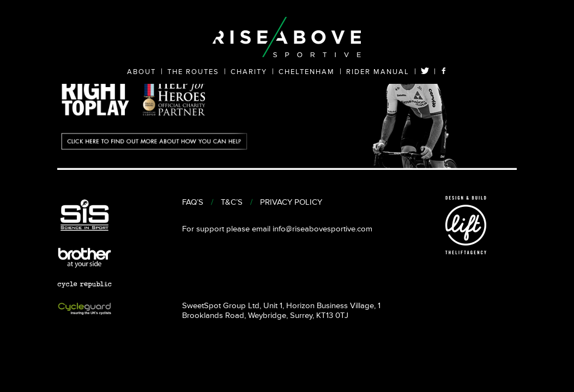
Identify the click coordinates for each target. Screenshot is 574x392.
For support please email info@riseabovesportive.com (277, 229)
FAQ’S (193, 202)
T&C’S (232, 202)
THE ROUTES (193, 72)
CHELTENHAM (307, 72)
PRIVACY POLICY (291, 202)
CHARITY (249, 72)
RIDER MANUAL (378, 72)
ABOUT (141, 72)
